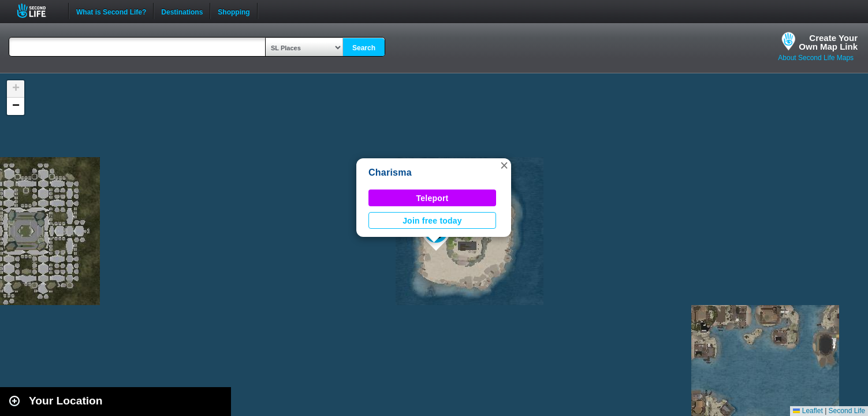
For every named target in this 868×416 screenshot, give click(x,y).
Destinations (182, 11)
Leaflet (808, 411)
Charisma (390, 172)
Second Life (38, 11)
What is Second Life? (111, 11)
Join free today (432, 221)
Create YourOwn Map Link (828, 42)
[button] (504, 165)
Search (364, 48)
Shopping (234, 11)
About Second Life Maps (816, 58)
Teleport (433, 198)
